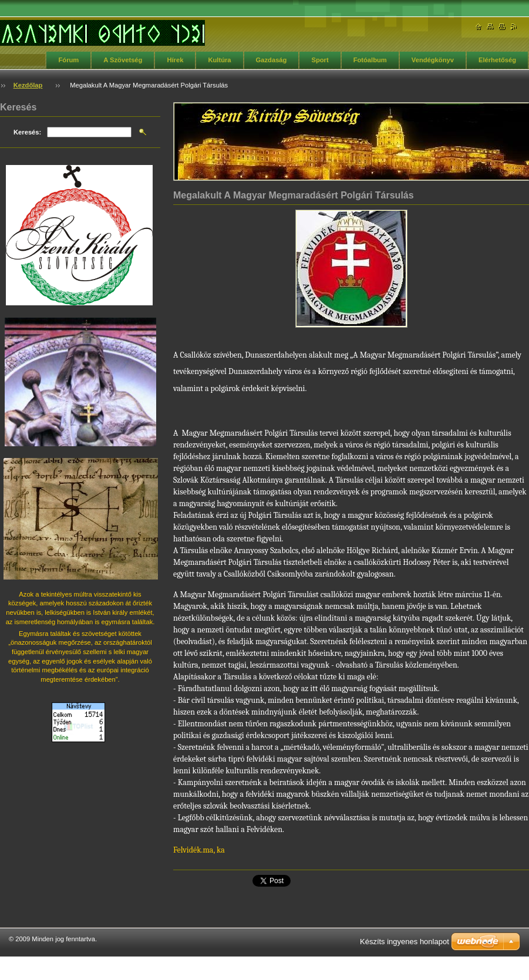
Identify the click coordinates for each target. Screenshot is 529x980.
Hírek (175, 60)
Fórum (68, 60)
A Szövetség (123, 60)
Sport (320, 60)
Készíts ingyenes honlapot (405, 942)
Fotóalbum (370, 60)
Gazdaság (272, 60)
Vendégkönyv (433, 60)
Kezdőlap (28, 85)
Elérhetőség (497, 60)
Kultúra (219, 60)
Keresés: (27, 132)
